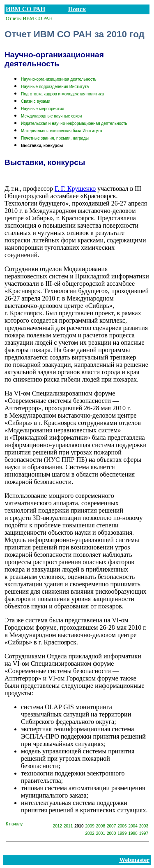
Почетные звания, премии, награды (55, 138)
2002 (90, 833)
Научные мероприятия (43, 109)
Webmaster (134, 860)
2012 (57, 826)
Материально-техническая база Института (62, 131)
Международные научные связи (51, 116)
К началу (14, 824)
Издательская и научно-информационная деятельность (74, 123)
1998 (133, 833)
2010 (79, 826)
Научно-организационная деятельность (59, 79)
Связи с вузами (36, 101)
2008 (101, 826)
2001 (101, 833)
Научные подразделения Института (55, 87)
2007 (111, 826)
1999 (122, 833)
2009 (90, 826)
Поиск (77, 9)
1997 (144, 833)
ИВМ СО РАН (25, 9)
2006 (122, 826)
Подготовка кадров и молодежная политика (62, 94)
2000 (111, 833)
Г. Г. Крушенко (75, 189)
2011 (68, 826)
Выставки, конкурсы (42, 146)
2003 (144, 826)
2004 (133, 826)
